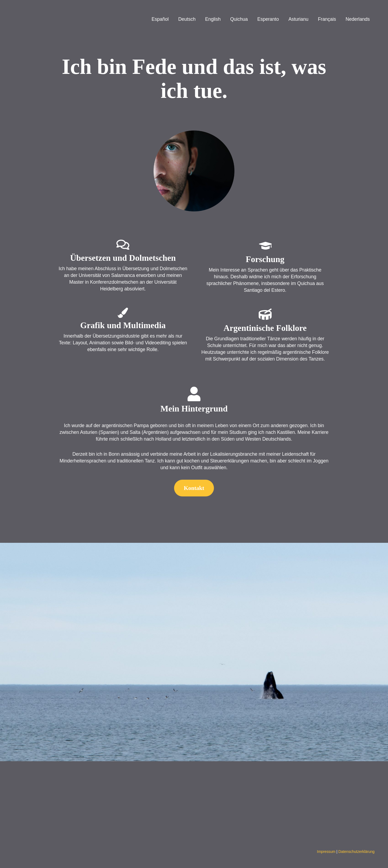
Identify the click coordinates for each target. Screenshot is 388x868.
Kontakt (194, 488)
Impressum (326, 852)
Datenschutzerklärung (356, 852)
